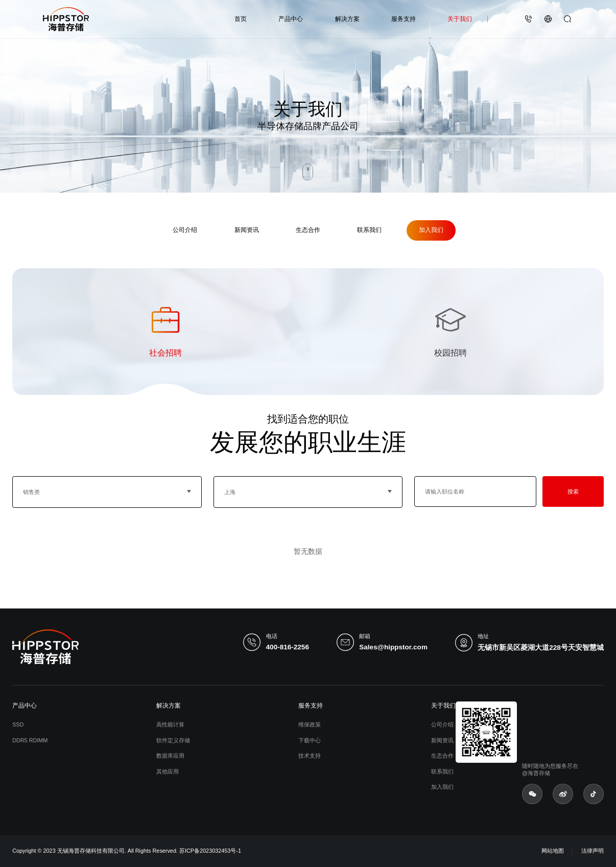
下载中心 (310, 740)
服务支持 (404, 19)
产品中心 (291, 19)
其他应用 (168, 771)
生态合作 (308, 230)
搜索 (573, 491)
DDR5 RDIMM (30, 740)
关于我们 (460, 19)
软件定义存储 (173, 740)
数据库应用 (170, 756)
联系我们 (369, 230)
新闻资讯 (247, 230)
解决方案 (347, 19)
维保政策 (310, 724)
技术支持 (310, 756)
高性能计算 (170, 724)
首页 (241, 19)
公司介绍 (185, 230)
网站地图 (553, 851)
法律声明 (593, 851)
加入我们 (431, 230)
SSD (18, 724)
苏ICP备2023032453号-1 (210, 851)
